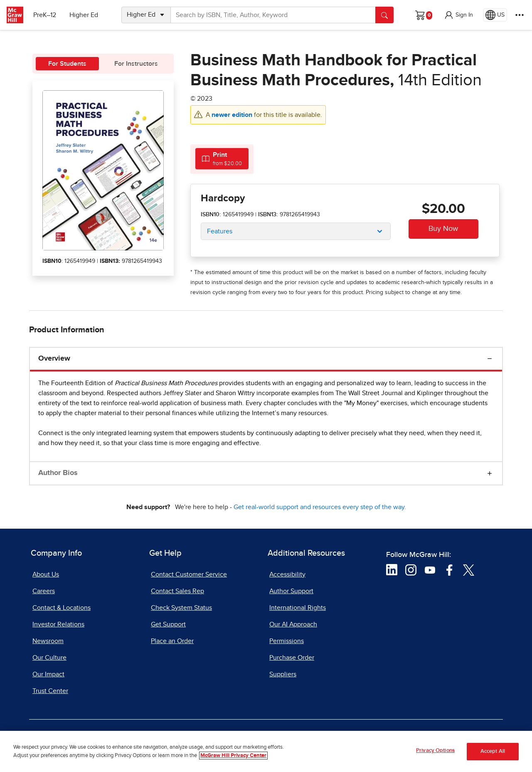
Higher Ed (84, 15)
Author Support (291, 591)
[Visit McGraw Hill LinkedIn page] (392, 569)
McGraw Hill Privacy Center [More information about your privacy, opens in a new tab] (233, 756)
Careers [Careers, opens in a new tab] (44, 591)
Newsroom (48, 641)
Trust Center (50, 691)
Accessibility (287, 574)
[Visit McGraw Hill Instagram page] (411, 569)
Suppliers (283, 674)
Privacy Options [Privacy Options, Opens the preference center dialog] (435, 752)
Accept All (493, 752)
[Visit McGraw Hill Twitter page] (469, 569)
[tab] (222, 159)
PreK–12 (45, 15)
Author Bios (58, 473)
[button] (458, 15)
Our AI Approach (293, 624)
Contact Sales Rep (177, 591)
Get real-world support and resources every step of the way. (320, 507)
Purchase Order (292, 658)
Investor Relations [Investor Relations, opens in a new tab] (58, 624)
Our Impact (48, 674)
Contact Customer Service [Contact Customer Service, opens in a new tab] (189, 574)
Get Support (168, 624)
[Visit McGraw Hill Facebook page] (449, 569)
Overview (54, 359)
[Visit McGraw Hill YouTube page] (430, 569)
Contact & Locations (62, 608)
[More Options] (520, 15)
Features (220, 231)
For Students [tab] (67, 64)
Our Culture (49, 658)
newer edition (233, 115)
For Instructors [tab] (136, 64)
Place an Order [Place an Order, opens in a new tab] (172, 641)
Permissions (287, 641)
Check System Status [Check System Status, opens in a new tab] (181, 608)
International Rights (298, 608)
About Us (46, 574)
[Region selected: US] (495, 15)
